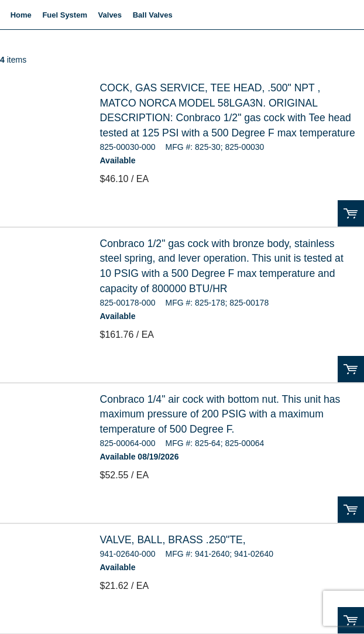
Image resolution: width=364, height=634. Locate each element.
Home (21, 15)
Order (351, 213)
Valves (110, 15)
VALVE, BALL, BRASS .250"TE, (173, 540)
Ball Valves (153, 15)
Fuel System (65, 15)
